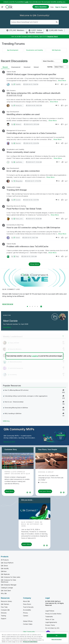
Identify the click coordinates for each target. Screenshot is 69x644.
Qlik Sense (4, 566)
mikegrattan (19, 181)
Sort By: (50, 67)
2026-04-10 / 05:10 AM (31, 124)
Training (3, 616)
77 (58, 162)
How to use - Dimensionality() (14, 402)
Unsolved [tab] (27, 67)
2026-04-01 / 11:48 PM (31, 84)
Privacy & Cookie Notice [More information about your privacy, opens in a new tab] (30, 642)
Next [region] (30, 492)
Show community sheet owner (21, 152)
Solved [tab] (36, 67)
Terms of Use (50, 619)
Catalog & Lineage (7, 588)
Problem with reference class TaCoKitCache (27, 246)
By (16, 84)
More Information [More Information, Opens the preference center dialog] (57, 639)
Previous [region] (27, 492)
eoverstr (18, 200)
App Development (13, 50)
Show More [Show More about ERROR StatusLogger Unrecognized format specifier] (62, 81)
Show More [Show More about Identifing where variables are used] (53, 121)
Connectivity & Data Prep (15, 225)
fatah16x (18, 84)
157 (57, 84)
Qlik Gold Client (6, 591)
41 (58, 219)
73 (57, 105)
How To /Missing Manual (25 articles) (17, 390)
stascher (18, 143)
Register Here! (53, 37)
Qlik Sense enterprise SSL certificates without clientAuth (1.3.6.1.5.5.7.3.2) (33, 94)
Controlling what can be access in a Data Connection (31, 133)
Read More (7, 327)
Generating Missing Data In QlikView (16, 408)
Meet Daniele (10, 321)
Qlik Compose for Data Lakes (11, 577)
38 (58, 256)
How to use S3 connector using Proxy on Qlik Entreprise (33, 228)
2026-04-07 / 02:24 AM (34, 162)
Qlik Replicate (56, 50)
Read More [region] (9, 491)
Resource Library (6, 601)
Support (4, 619)
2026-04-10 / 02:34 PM (31, 143)
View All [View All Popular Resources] (6, 421)
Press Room (27, 604)
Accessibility (27, 610)
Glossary (4, 613)
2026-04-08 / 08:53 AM (34, 105)
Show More (34, 264)
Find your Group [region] (45, 491)
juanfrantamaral (20, 162)
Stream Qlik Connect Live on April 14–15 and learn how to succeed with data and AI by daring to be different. (34, 295)
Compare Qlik (5, 610)
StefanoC (18, 124)
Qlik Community (29, 632)
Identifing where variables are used (23, 114)
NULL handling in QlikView (13, 413)
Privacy (26, 613)
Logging (35, 356)
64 (57, 124)
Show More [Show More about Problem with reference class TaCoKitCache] (52, 253)
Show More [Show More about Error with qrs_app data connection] (50, 177)
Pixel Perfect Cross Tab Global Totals (24, 209)
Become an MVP (9, 442)
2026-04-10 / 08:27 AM (30, 238)
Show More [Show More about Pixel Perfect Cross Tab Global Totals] (55, 215)
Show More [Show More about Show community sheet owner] (58, 158)
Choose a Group (46, 472)
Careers (26, 616)
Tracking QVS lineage (17, 190)
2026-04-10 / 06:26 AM (34, 219)
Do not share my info (53, 628)
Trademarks (49, 617)
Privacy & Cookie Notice (53, 614)
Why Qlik (4, 593)
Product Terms (50, 625)
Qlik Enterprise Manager (9, 585)
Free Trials (4, 607)
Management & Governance (16, 130)
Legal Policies (50, 611)
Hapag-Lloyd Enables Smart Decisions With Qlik (17, 473)
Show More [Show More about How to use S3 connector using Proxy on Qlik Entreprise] (62, 234)
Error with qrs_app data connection (23, 171)
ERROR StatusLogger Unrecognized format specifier (31, 74)
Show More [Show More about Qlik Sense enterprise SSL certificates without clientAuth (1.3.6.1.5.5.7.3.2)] (54, 102)
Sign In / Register (61, 7)
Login (27, 2)
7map (17, 256)
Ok (57, 636)
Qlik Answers (11, 90)
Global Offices (28, 621)
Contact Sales (28, 624)
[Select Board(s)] (52, 61)
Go (66, 61)
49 (58, 238)
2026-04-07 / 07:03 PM (33, 181)
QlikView (4, 571)
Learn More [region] (27, 544)
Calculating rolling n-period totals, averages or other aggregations (26, 396)
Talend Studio (11, 72)
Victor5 (18, 238)
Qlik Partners (5, 604)
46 (57, 200)
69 (58, 181)
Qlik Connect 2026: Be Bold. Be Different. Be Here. (32, 524)
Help (52, 7)
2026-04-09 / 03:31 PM (31, 200)
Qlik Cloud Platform (7, 563)
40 (58, 143)
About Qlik (26, 601)
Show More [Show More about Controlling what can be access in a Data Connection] (57, 139)
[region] (34, 638)
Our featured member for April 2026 (16, 324)
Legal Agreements (51, 622)
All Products (5, 560)
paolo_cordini (20, 219)
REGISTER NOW (8, 304)
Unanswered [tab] (16, 67)
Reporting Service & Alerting (16, 206)
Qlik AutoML (5, 568)
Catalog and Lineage (13, 187)
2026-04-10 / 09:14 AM (29, 256)
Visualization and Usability (34, 50)
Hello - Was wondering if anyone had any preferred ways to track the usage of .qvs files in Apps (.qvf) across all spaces (37, 195)
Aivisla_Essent (20, 106)
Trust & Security (28, 607)
